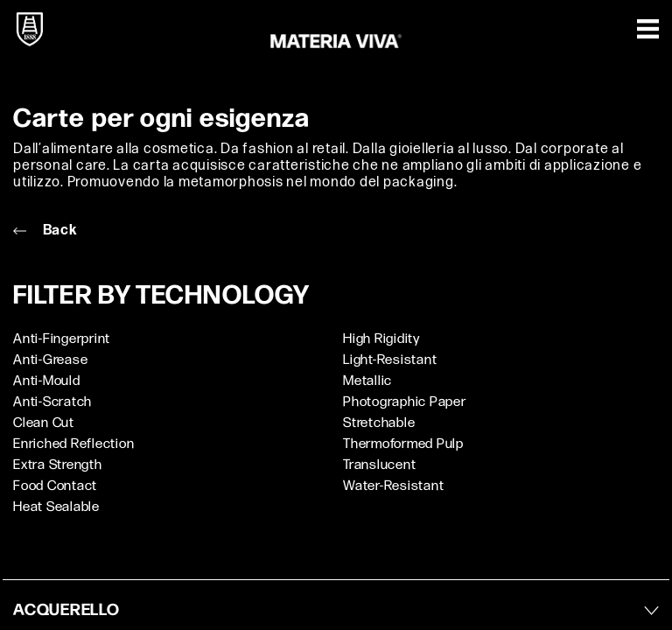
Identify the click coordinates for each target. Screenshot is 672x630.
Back (45, 231)
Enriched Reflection (73, 444)
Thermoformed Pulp (403, 444)
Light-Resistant (390, 360)
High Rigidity (381, 339)
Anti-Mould (47, 381)
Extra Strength (58, 465)
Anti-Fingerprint (62, 339)
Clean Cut (44, 423)
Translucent (379, 465)
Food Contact (55, 486)
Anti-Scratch (52, 402)
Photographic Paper (405, 402)
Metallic (367, 381)
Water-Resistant (393, 486)
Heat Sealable (56, 507)
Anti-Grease (50, 360)
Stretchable (379, 423)
